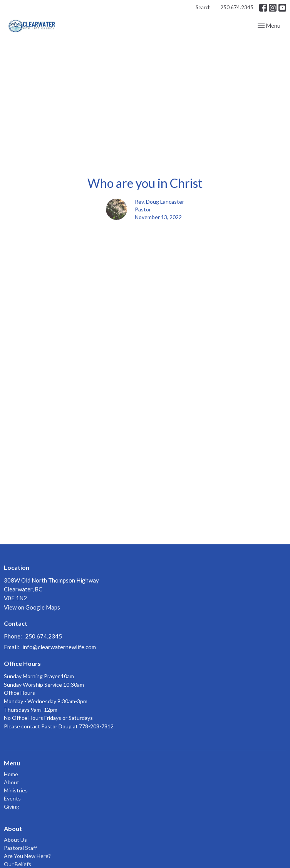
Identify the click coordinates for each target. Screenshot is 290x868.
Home (11, 774)
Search (203, 7)
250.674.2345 (237, 7)
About (12, 782)
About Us (15, 840)
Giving (12, 806)
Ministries (16, 790)
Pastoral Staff (20, 848)
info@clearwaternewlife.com (59, 647)
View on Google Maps (32, 607)
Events (12, 798)
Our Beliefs (18, 864)
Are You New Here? (27, 856)
